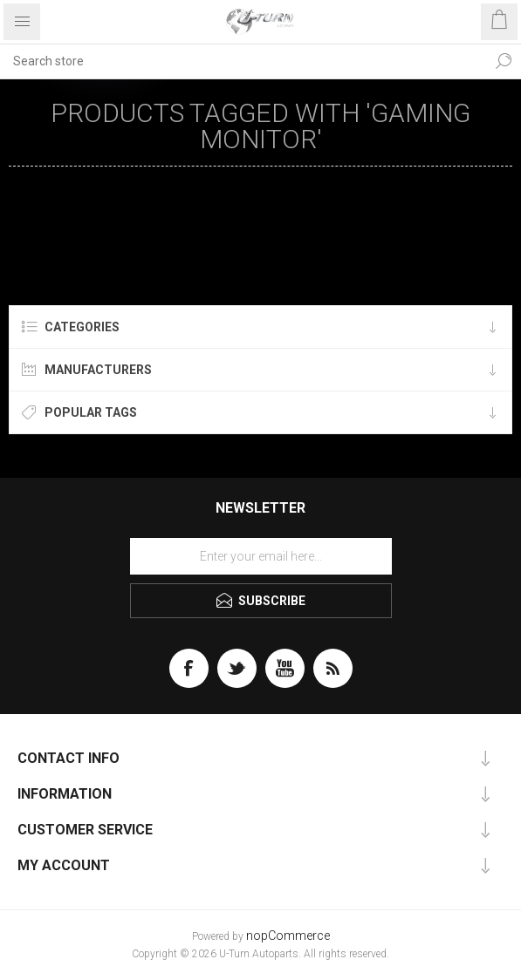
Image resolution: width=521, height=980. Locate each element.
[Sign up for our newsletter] (261, 556)
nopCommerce (288, 936)
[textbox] (243, 61)
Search (504, 61)
